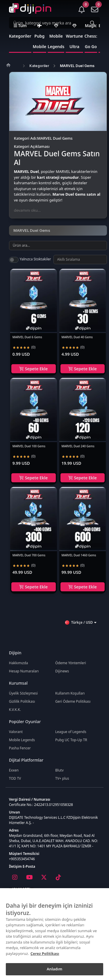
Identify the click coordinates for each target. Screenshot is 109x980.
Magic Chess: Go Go (91, 36)
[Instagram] (15, 877)
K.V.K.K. (15, 710)
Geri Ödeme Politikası (73, 701)
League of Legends (71, 732)
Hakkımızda (19, 663)
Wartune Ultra (74, 36)
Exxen (14, 770)
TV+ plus (62, 778)
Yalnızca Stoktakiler (35, 259)
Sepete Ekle (33, 369)
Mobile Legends (56, 36)
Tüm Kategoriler (20, 31)
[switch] (14, 260)
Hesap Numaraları (24, 671)
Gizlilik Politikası (22, 701)
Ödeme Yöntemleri (71, 663)
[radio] (14, 347)
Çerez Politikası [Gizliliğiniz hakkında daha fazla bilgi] (45, 953)
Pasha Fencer (20, 748)
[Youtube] (29, 877)
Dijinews (62, 671)
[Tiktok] (58, 877)
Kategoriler (39, 66)
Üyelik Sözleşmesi (23, 693)
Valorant (16, 732)
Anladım (55, 969)
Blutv (59, 770)
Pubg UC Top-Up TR (71, 740)
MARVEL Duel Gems (77, 66)
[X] (44, 877)
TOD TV (15, 778)
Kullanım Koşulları (70, 693)
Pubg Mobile (40, 36)
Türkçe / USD (81, 623)
